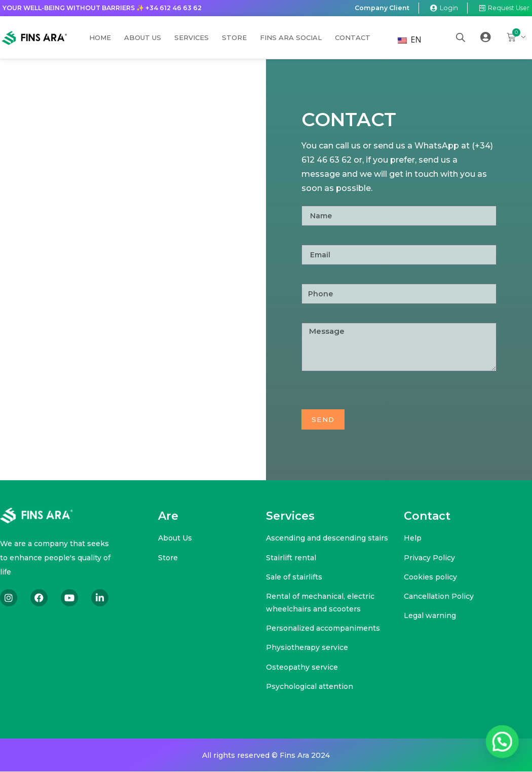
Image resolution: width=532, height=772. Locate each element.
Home (100, 38)
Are (168, 516)
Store (234, 38)
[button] (505, 750)
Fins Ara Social (291, 38)
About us (143, 38)
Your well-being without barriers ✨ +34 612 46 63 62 (108, 8)
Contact (353, 38)
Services (192, 38)
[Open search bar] (461, 38)
